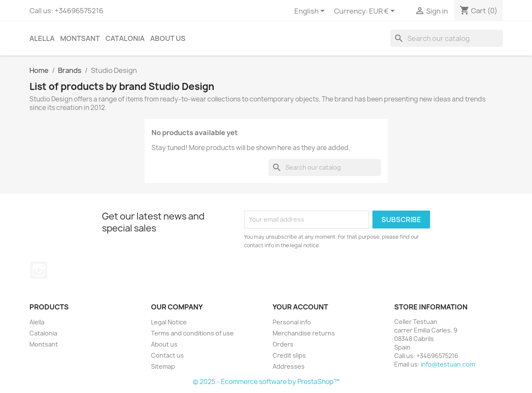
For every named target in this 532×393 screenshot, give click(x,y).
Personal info (292, 322)
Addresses (289, 366)
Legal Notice (169, 322)
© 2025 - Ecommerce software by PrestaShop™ (266, 382)
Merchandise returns (304, 333)
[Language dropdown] (311, 12)
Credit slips (289, 355)
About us (168, 38)
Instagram (39, 270)
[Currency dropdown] (383, 12)
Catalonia (125, 38)
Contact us (167, 355)
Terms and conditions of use (192, 333)
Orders (283, 344)
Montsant (80, 38)
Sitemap (163, 366)
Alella (42, 38)
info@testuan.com (448, 364)
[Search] (447, 38)
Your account (300, 307)
